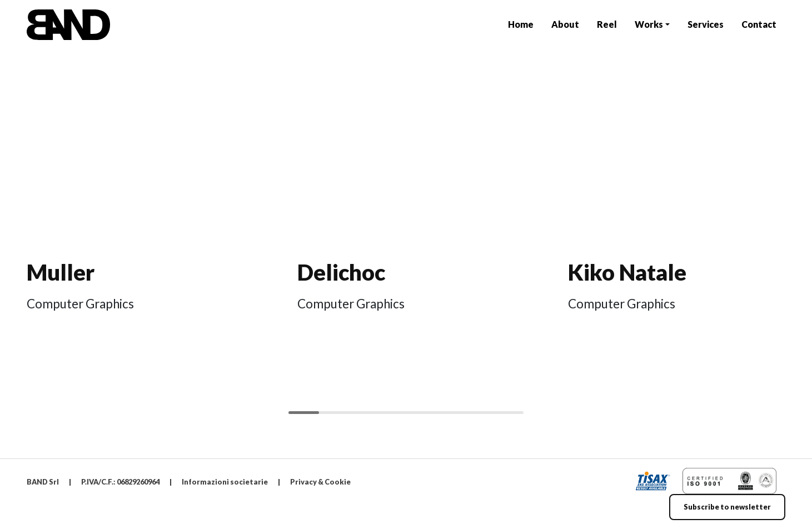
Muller (61, 272)
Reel (607, 24)
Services (706, 24)
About (565, 24)
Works (649, 24)
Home (521, 24)
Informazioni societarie (225, 482)
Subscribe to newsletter (727, 507)
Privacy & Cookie (320, 482)
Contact (759, 24)
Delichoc (341, 272)
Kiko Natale (627, 272)
